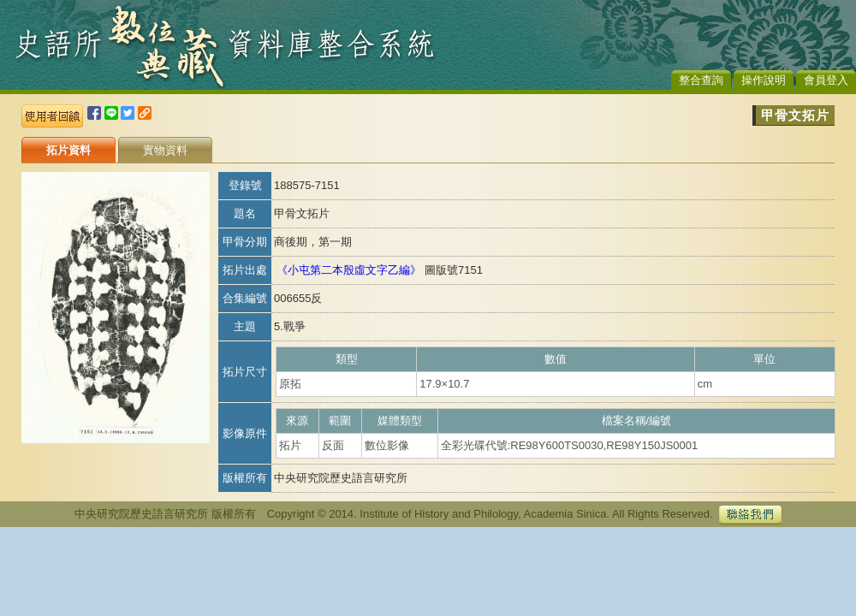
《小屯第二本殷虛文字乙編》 (349, 270)
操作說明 (764, 80)
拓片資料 (68, 150)
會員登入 (826, 80)
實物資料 (165, 150)
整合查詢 (701, 80)
